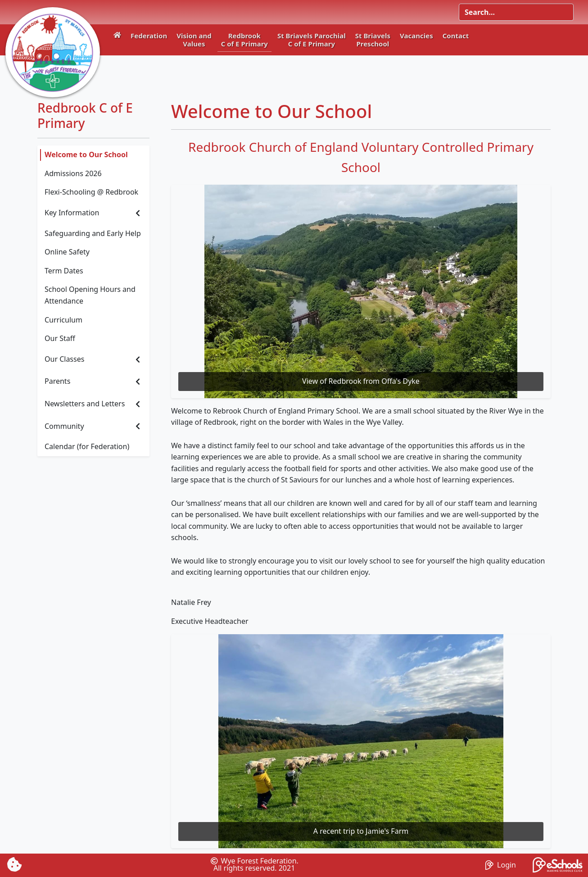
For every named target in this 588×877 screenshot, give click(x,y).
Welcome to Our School (86, 154)
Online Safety (67, 252)
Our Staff (60, 338)
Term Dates (64, 271)
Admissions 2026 (73, 173)
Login (501, 865)
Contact (456, 36)
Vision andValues (194, 40)
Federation (149, 36)
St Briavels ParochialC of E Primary (312, 40)
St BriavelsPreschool (373, 40)
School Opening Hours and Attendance (90, 295)
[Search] (516, 12)
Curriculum (63, 320)
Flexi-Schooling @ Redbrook (91, 192)
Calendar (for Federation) (87, 446)
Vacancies (416, 36)
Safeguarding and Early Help (93, 233)
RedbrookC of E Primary (244, 40)
